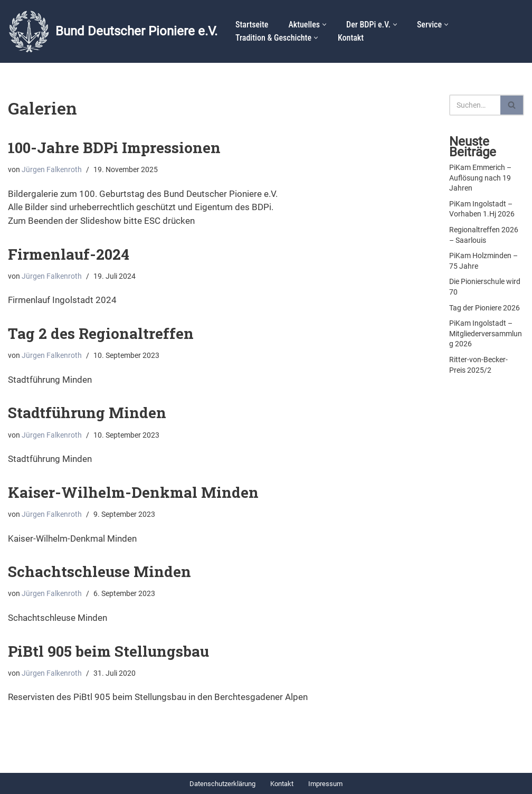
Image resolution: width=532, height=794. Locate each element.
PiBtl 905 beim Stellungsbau (108, 651)
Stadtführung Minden (87, 413)
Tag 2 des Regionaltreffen (101, 333)
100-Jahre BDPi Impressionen (114, 148)
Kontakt (351, 38)
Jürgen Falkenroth (52, 170)
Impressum (325, 784)
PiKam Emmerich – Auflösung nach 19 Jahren (480, 178)
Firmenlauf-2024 (69, 254)
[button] (324, 25)
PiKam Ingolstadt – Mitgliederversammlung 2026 (486, 333)
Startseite (252, 25)
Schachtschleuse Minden (99, 571)
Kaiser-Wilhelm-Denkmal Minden (133, 492)
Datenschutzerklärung (222, 784)
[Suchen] (475, 105)
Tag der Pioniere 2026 (484, 308)
